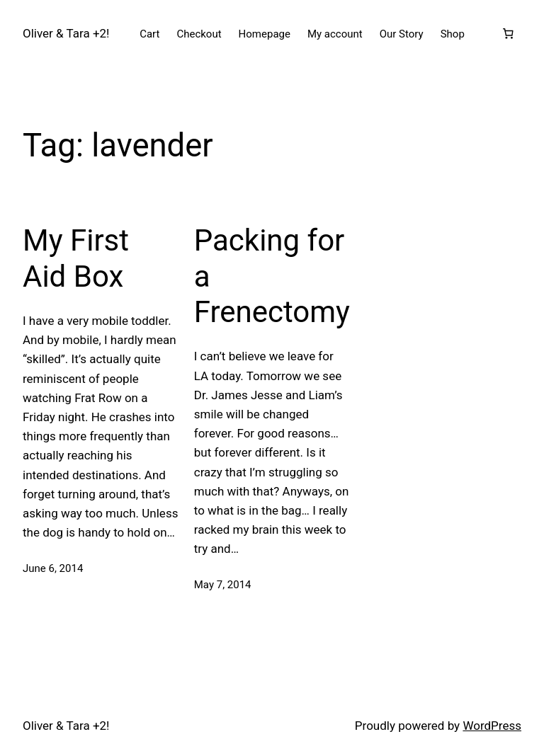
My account (335, 34)
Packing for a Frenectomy (272, 276)
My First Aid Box (76, 258)
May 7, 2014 (223, 585)
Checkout (199, 34)
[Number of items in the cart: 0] (508, 34)
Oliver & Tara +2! (66, 33)
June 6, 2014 (53, 568)
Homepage (265, 34)
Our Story (402, 34)
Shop (453, 34)
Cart (149, 34)
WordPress (492, 726)
